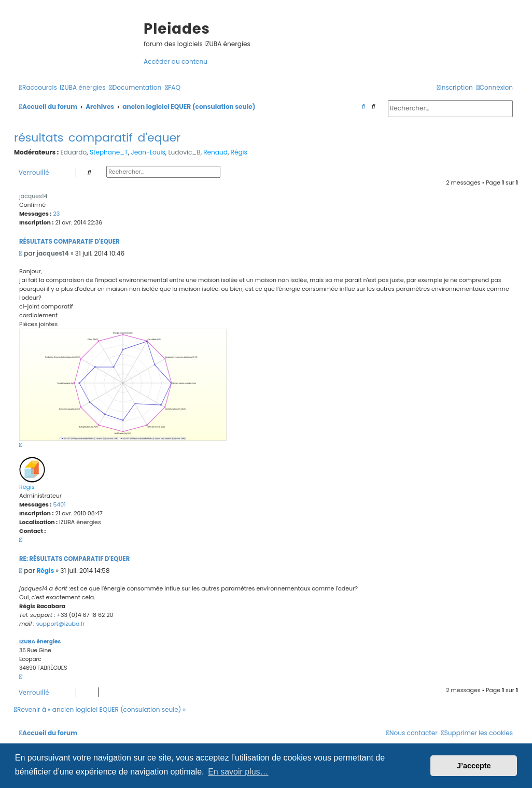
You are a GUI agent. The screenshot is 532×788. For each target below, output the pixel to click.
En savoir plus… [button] (238, 772)
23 (56, 214)
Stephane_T (109, 152)
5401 (59, 504)
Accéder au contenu (176, 61)
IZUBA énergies (40, 642)
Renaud (215, 152)
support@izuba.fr (61, 624)
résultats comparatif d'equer (97, 138)
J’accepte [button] (474, 766)
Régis (239, 152)
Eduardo (74, 152)
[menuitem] (83, 87)
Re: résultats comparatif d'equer (74, 559)
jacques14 (33, 196)
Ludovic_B (184, 152)
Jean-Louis (148, 152)
